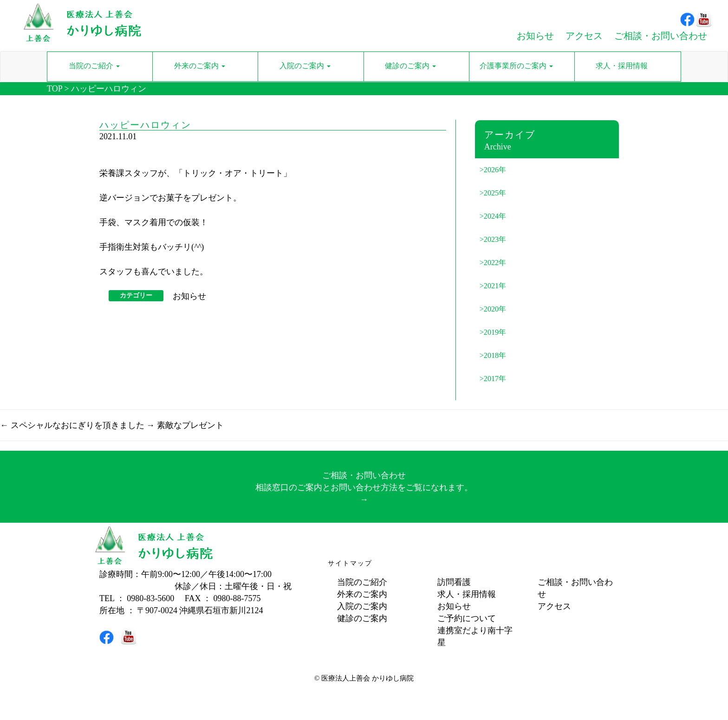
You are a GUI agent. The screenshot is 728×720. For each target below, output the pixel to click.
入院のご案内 (362, 606)
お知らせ (189, 296)
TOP (55, 89)
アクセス (554, 606)
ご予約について (467, 618)
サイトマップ (350, 563)
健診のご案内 (362, 618)
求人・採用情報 (467, 594)
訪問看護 (454, 582)
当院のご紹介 (362, 582)
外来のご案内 (362, 594)
